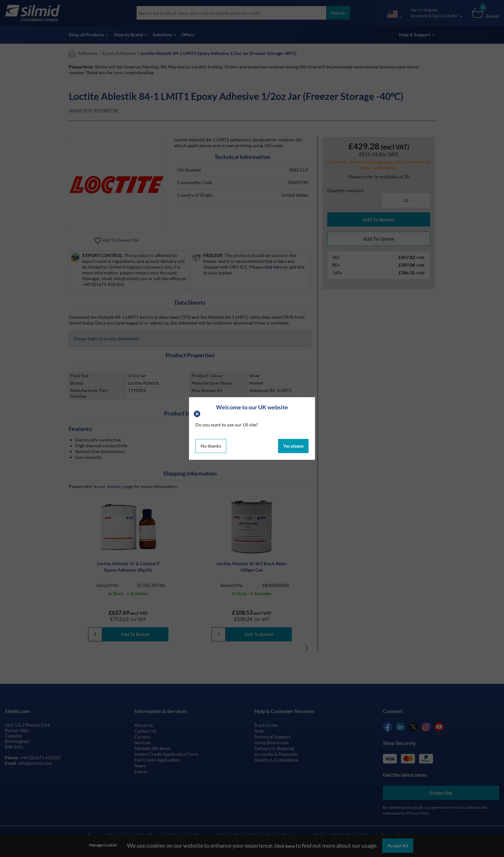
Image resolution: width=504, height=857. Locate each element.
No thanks (211, 446)
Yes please (293, 446)
